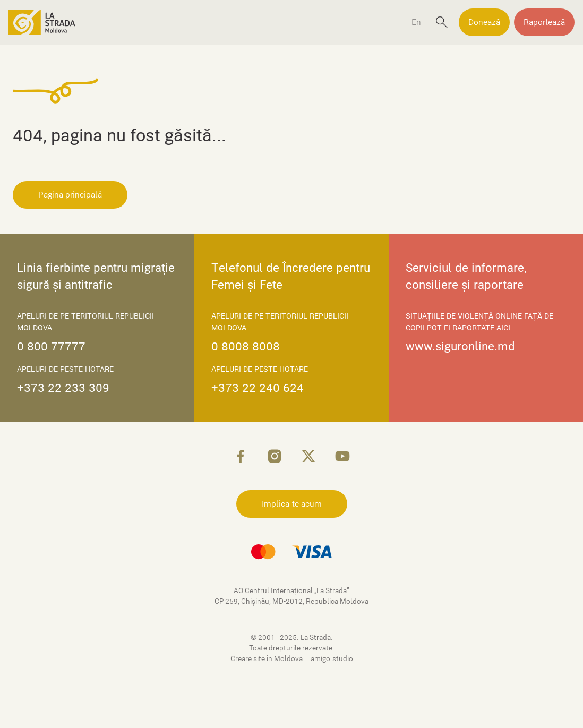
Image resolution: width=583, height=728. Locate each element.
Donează (484, 22)
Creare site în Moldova (267, 659)
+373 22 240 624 (258, 388)
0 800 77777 (51, 346)
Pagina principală (70, 195)
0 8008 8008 (246, 346)
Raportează (544, 22)
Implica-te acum (292, 504)
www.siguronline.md (460, 346)
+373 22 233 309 (63, 388)
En (416, 22)
